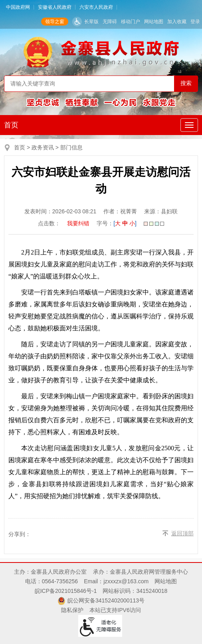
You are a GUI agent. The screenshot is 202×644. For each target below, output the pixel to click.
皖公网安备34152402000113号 (106, 600)
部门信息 (71, 147)
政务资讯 (43, 147)
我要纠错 (78, 223)
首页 (11, 125)
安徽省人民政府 (55, 7)
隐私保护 (72, 610)
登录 (195, 22)
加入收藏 (177, 22)
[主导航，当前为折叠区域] (189, 125)
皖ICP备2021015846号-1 (66, 591)
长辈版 (91, 22)
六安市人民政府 (96, 7)
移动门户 (131, 22)
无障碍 (110, 22)
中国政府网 (18, 7)
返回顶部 (182, 533)
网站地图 (154, 22)
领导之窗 (55, 22)
